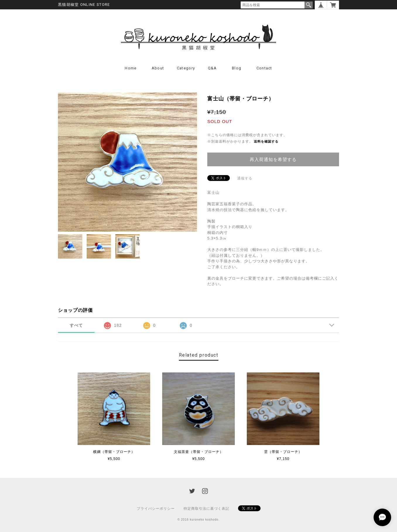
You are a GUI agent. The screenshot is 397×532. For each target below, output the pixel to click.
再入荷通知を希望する (273, 159)
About (158, 68)
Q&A (212, 68)
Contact (264, 68)
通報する (245, 178)
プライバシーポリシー (156, 509)
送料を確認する (266, 141)
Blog (237, 68)
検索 (309, 5)
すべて (76, 325)
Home (131, 68)
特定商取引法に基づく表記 (206, 509)
